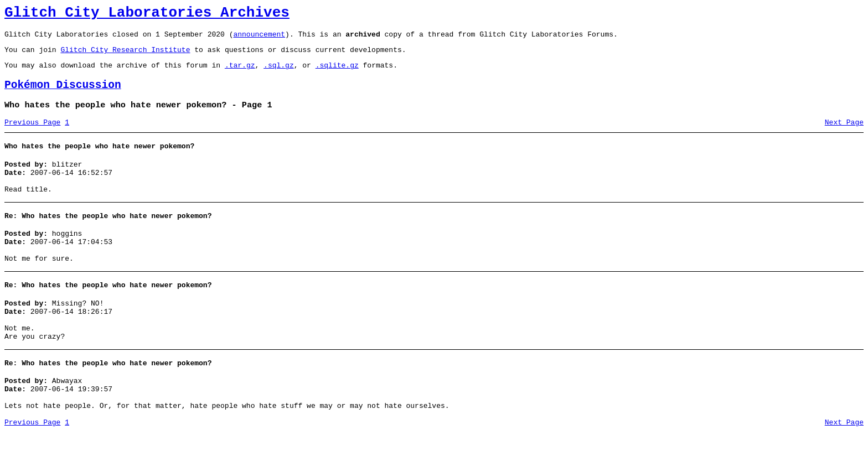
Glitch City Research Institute (125, 56)
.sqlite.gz (337, 73)
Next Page (844, 136)
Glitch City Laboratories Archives (147, 14)
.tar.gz (240, 73)
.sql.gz (279, 73)
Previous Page (32, 136)
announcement (259, 39)
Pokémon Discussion (63, 95)
